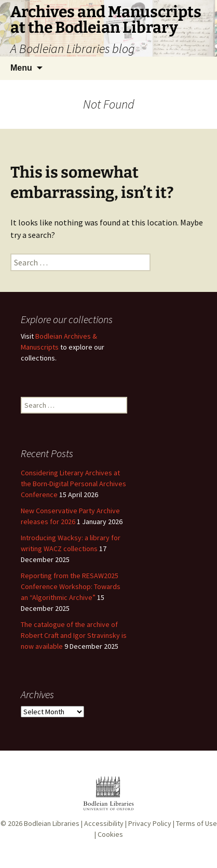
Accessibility (104, 823)
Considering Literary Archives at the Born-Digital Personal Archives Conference (73, 484)
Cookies (110, 834)
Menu (21, 68)
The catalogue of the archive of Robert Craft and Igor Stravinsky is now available (74, 635)
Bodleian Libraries (52, 823)
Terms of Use (196, 823)
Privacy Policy (150, 823)
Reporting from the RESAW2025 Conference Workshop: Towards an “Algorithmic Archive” (71, 586)
